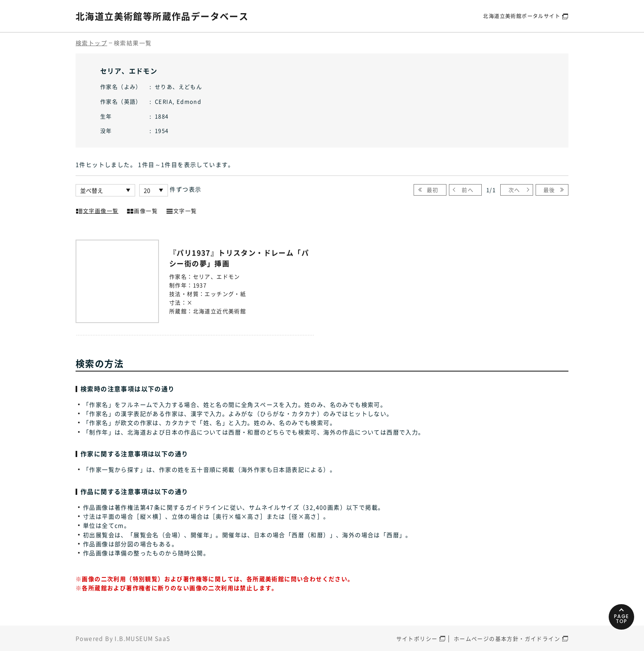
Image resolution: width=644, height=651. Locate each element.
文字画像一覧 (97, 210)
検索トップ (91, 43)
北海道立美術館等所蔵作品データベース (169, 16)
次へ (514, 190)
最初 (433, 190)
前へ (468, 190)
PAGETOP (619, 607)
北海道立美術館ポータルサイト (519, 16)
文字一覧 (182, 210)
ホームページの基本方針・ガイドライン (507, 638)
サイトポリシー (417, 638)
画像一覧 (142, 210)
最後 (549, 190)
